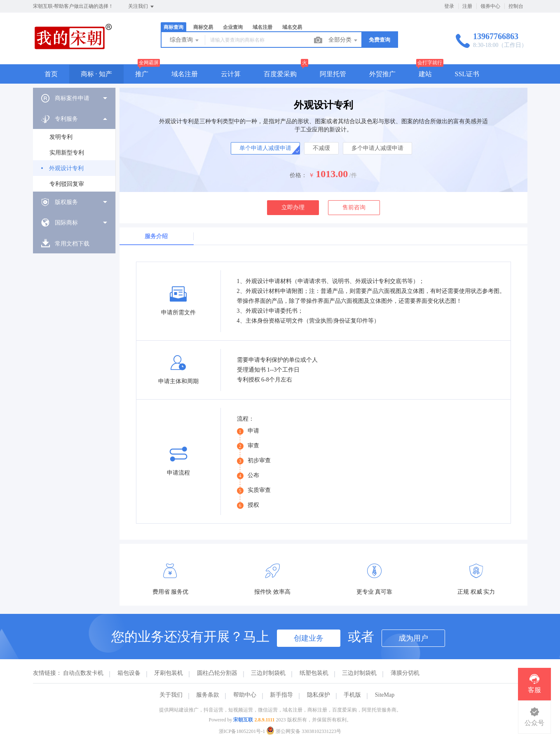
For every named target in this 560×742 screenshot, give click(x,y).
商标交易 (203, 27)
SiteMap (385, 695)
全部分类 (344, 40)
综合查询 (185, 40)
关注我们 (142, 7)
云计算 (231, 74)
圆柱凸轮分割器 (217, 673)
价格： (298, 175)
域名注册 (262, 27)
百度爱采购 (280, 74)
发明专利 (61, 137)
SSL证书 (467, 74)
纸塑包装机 (314, 673)
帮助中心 (245, 695)
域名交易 (292, 27)
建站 (425, 74)
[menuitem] (74, 98)
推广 (142, 74)
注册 (467, 6)
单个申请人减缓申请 (265, 148)
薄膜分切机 (405, 673)
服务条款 (208, 695)
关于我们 (171, 695)
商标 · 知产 (96, 74)
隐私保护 (319, 695)
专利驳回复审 (67, 184)
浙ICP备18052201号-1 (242, 731)
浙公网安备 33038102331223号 (304, 731)
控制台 (516, 6)
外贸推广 (382, 74)
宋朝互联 (243, 720)
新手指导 (281, 695)
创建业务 (309, 638)
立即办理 (293, 207)
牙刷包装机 (169, 673)
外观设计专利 (66, 168)
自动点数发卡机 (83, 673)
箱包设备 (129, 673)
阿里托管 (333, 74)
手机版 (352, 695)
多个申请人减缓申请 (377, 148)
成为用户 (413, 638)
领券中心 (490, 6)
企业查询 (233, 27)
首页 (51, 74)
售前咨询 (354, 207)
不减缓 (321, 148)
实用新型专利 (67, 153)
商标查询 (173, 27)
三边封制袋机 (268, 673)
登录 (449, 6)
